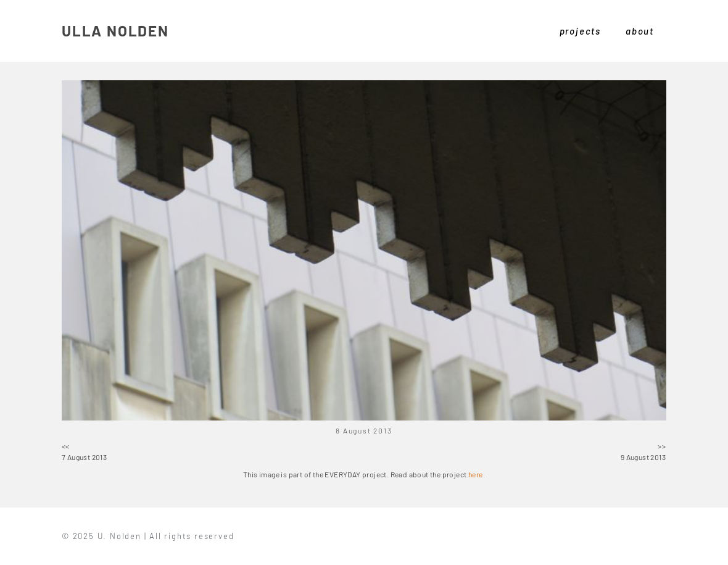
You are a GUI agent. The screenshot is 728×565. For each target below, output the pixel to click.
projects (580, 31)
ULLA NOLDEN (115, 31)
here (476, 474)
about (640, 31)
